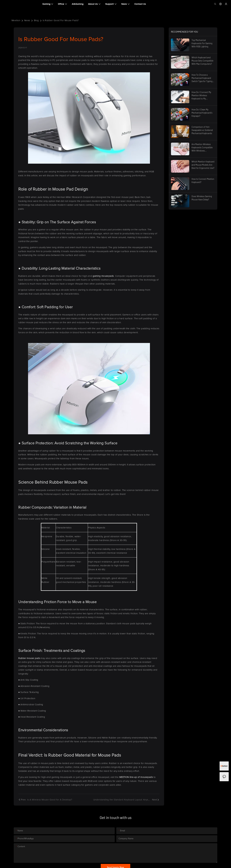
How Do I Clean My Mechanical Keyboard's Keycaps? (202, 113)
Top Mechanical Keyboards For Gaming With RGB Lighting (202, 43)
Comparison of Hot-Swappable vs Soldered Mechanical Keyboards (202, 130)
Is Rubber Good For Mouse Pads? (61, 20)
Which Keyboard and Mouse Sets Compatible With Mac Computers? (202, 61)
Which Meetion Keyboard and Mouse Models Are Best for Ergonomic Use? (203, 165)
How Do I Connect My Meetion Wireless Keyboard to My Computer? (201, 96)
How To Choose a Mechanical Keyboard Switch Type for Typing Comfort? (202, 78)
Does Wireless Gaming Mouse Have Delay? (202, 198)
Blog (36, 20)
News (27, 20)
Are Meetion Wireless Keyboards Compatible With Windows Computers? (202, 148)
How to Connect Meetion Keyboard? (203, 181)
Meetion (16, 20)
